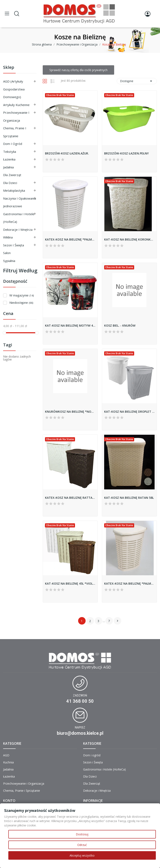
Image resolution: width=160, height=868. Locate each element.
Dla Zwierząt (12, 175)
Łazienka (9, 159)
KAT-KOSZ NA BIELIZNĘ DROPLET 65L (129, 412)
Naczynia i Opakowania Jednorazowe (20, 202)
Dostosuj (82, 834)
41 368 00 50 (80, 701)
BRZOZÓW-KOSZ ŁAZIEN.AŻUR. (67, 153)
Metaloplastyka (14, 190)
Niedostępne (21, 303)
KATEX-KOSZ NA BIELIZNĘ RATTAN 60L (70, 498)
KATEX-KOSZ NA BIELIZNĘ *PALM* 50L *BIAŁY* (70, 239)
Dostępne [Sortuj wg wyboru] (137, 81)
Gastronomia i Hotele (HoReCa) (19, 218)
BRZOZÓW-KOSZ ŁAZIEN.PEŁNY (126, 153)
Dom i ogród (13, 144)
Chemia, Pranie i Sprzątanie (15, 132)
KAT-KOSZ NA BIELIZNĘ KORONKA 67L (129, 239)
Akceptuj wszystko (82, 855)
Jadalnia (8, 167)
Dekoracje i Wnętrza (18, 230)
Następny (117, 621)
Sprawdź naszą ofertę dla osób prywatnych (78, 70)
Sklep (9, 68)
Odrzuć (82, 845)
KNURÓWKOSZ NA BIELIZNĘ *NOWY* (70, 412)
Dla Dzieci (10, 183)
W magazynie (22, 295)
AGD (6, 755)
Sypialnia (9, 261)
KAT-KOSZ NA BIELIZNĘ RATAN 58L (129, 498)
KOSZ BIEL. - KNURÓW (120, 325)
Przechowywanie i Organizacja (16, 116)
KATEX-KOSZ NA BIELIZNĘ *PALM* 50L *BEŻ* (129, 583)
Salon (7, 253)
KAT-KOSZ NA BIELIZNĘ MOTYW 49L (70, 325)
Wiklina (8, 237)
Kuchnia (8, 762)
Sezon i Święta (14, 245)
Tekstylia (10, 152)
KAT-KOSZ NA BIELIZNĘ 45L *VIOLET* (70, 583)
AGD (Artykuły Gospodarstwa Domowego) (14, 89)
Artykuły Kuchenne (16, 105)
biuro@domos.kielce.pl (80, 733)
